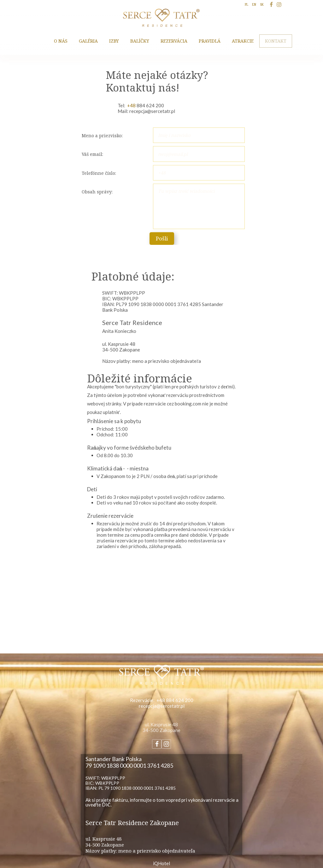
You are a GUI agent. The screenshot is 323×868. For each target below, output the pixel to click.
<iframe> (161, 606)
